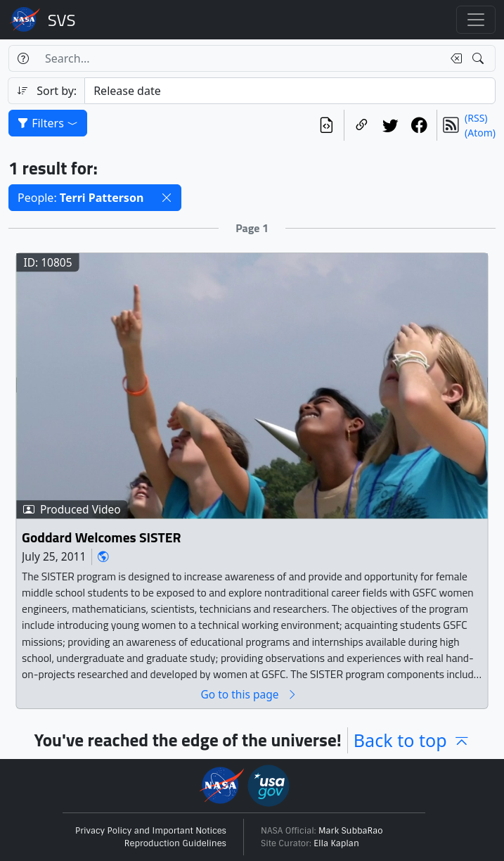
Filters (48, 123)
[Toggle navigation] (476, 20)
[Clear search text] (453, 58)
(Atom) (480, 133)
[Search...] (240, 58)
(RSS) (476, 118)
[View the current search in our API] (327, 125)
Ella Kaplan (336, 843)
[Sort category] (290, 91)
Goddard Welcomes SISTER (101, 537)
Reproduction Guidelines (175, 843)
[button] (167, 198)
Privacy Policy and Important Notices (151, 831)
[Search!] (480, 58)
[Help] (23, 58)
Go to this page (249, 695)
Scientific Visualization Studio (62, 20)
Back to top (412, 740)
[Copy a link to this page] (362, 125)
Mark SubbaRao (351, 831)
